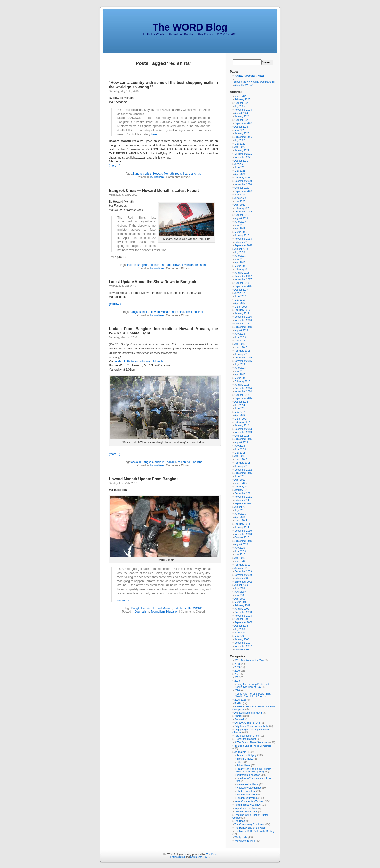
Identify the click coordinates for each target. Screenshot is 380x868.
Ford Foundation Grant (247, 736)
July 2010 (240, 548)
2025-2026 (240, 700)
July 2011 (240, 510)
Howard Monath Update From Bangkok (144, 479)
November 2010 (243, 534)
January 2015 (242, 385)
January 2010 (242, 568)
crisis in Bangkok (137, 265)
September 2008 (243, 622)
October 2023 (242, 120)
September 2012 (243, 473)
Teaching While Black (246, 812)
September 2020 (243, 191)
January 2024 (242, 117)
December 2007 (243, 643)
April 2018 (240, 263)
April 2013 (240, 456)
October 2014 (242, 395)
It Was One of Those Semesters (252, 742)
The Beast (240, 821)
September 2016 (243, 327)
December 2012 (243, 470)
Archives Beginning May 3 (248, 713)
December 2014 (243, 388)
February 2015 (242, 381)
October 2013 (242, 436)
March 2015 (241, 378)
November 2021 (243, 157)
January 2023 (242, 134)
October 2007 (242, 650)
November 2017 (243, 280)
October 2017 (242, 283)
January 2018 (242, 273)
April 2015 (240, 375)
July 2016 (240, 334)
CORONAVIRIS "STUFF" (248, 723)
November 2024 (243, 110)
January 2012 (242, 490)
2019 (237, 667)
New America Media (248, 784)
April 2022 (240, 147)
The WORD (195, 608)
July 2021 (240, 164)
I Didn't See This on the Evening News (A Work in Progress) (253, 770)
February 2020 (242, 208)
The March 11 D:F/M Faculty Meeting (254, 831)
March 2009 (241, 602)
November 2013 (243, 432)
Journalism (157, 177)
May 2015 (240, 371)
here (154, 134)
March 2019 (241, 232)
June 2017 (240, 296)
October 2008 (242, 619)
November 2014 (243, 392)
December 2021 (243, 154)
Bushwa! (239, 719)
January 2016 (242, 354)
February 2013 (242, 463)
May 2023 (240, 130)
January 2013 (242, 466)
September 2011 (243, 504)
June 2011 (240, 514)
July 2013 (240, 446)
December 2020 (243, 181)
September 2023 (243, 123)
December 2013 (243, 429)
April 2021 (240, 174)
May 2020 (240, 201)
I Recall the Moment (245, 739)
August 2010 (241, 544)
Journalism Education (164, 612)
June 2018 (240, 256)
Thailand (197, 462)
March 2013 (241, 459)
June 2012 (240, 476)
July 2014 (240, 405)
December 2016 (243, 317)
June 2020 (240, 198)
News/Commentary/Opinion (249, 801)
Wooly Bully (241, 837)
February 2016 (242, 351)
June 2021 (240, 167)
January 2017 (242, 313)
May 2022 (240, 144)
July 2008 (240, 629)
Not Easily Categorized (249, 788)
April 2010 (240, 558)
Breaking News (245, 759)
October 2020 (242, 188)
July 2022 (240, 140)
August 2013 (241, 442)
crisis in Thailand (161, 265)
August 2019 (241, 218)
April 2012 (240, 480)
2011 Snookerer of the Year (249, 661)
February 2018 (242, 269)
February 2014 (242, 422)
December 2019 (243, 212)
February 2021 (242, 178)
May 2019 (240, 225)
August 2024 (241, 113)
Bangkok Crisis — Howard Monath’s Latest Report (154, 191)
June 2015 (240, 368)
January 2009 (242, 609)
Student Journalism (247, 798)
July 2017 (240, 293)
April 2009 (240, 599)
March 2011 (241, 521)
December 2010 (243, 531)
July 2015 (240, 364)
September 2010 (243, 541)
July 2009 (240, 588)
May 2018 (240, 259)
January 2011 (242, 527)
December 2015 (243, 358)
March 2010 (241, 561)
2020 (237, 671)
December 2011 (243, 493)
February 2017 (242, 310)
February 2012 (242, 487)
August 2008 (241, 626)
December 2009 (243, 572)
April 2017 (240, 303)
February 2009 (242, 605)
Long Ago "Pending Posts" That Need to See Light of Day (253, 695)
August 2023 (241, 127)
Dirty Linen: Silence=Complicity (251, 726)
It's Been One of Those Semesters (253, 746)
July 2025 (240, 106)
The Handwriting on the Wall (249, 828)
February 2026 (242, 100)
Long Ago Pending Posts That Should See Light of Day (252, 686)
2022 (237, 677)
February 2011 (242, 524)
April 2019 (240, 229)
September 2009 (243, 582)
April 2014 (240, 415)
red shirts (181, 174)
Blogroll (238, 716)
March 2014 (241, 419)
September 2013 (243, 439)
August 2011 (241, 507)
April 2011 (240, 517)
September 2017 (243, 286)
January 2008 (242, 639)
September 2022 (243, 137)
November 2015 (243, 361)
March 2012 (241, 483)
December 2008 (243, 612)
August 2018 (241, 249)
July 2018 (240, 252)
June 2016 (240, 337)
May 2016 (240, 341)
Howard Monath (163, 174)
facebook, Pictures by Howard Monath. (139, 361)
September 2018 (243, 246)
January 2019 (242, 235)
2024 (237, 690)
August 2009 (241, 585)
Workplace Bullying (245, 841)
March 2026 (241, 96)
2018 (237, 664)
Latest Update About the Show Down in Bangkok (153, 282)
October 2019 (242, 215)
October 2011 (242, 500)
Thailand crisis (195, 312)
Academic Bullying (247, 755)
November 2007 (243, 646)
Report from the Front (246, 808)
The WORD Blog (190, 27)
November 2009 (243, 575)
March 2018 (241, 266)
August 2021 (241, 161)
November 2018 (243, 239)
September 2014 (243, 398)
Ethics (240, 762)
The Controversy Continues (249, 824)
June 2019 (240, 222)
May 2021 (240, 171)
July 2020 (240, 195)
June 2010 (240, 551)
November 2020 (243, 184)
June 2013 (240, 449)
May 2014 (240, 412)
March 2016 (241, 347)
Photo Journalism (246, 791)
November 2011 (243, 497)
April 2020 (240, 205)
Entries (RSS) (178, 857)
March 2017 (241, 307)
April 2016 (240, 344)
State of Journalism (247, 795)
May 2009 (240, 595)
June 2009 (240, 592)
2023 (237, 681)
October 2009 (242, 578)
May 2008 (240, 636)
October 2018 (242, 242)
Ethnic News (244, 766)
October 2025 (242, 103)
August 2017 (241, 290)
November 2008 (243, 616)
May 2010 (240, 555)
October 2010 (242, 538)
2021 (237, 674)
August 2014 (241, 402)
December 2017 (243, 276)
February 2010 (242, 565)
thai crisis (195, 174)
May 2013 (240, 453)
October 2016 (242, 324)
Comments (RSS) (200, 857)
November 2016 (243, 320)
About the (244, 85)
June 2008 (240, 633)
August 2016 (241, 330)
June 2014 (240, 409)
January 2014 (242, 426)
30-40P (238, 703)
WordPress (211, 854)
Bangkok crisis (142, 174)
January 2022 (242, 150)
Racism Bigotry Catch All (248, 805)
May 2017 (240, 300)
